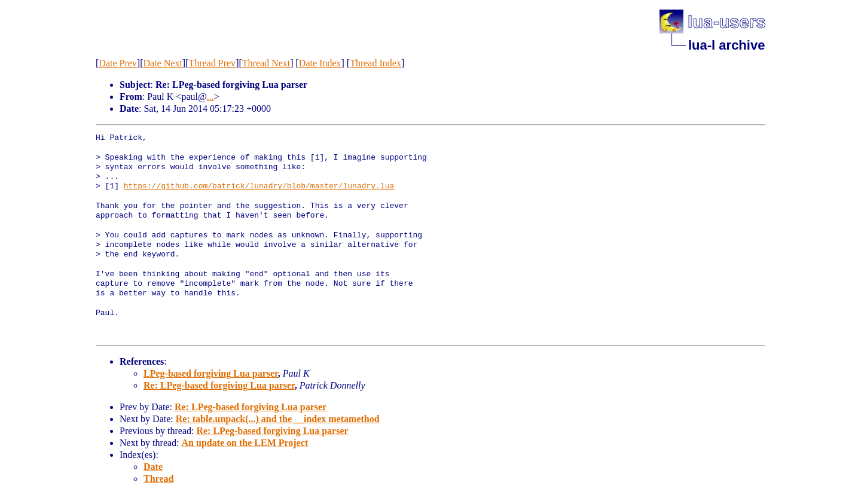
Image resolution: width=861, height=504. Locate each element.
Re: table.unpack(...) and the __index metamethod (278, 419)
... (210, 97)
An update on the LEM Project (245, 443)
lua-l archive (726, 45)
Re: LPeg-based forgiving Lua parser (219, 385)
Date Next (163, 63)
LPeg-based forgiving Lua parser (211, 373)
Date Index (320, 63)
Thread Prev (212, 63)
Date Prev (118, 63)
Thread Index (375, 63)
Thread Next (266, 63)
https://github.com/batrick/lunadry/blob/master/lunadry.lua (259, 187)
